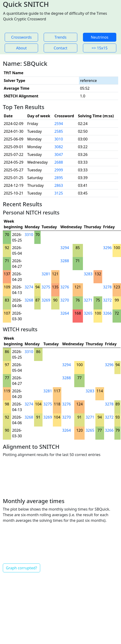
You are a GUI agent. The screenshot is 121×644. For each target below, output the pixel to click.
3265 (88, 313)
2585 (59, 131)
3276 (65, 287)
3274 (29, 287)
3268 (29, 300)
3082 (59, 147)
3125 (59, 193)
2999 (59, 170)
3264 (65, 313)
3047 (59, 155)
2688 (59, 162)
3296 (107, 248)
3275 (46, 287)
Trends (60, 37)
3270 (65, 300)
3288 (65, 261)
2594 (59, 124)
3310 (29, 235)
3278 (107, 287)
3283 (88, 274)
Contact (61, 48)
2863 (59, 185)
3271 (88, 300)
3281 (46, 274)
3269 (46, 300)
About (21, 48)
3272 (107, 300)
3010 (59, 139)
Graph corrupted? (21, 568)
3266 (107, 313)
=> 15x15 (100, 48)
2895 (59, 178)
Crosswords (21, 37)
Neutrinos (100, 37)
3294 (65, 248)
